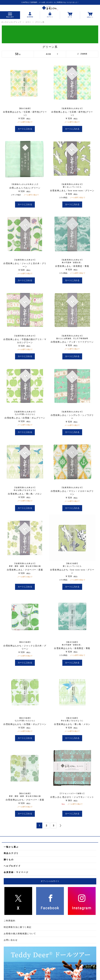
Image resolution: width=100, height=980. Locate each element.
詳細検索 (82, 54)
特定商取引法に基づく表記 (18, 927)
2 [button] (47, 825)
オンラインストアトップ (11, 22)
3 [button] (53, 825)
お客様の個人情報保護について (20, 934)
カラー (28, 22)
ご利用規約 (10, 921)
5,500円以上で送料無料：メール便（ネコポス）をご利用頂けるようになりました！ (50, 2)
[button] (61, 826)
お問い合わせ (11, 940)
